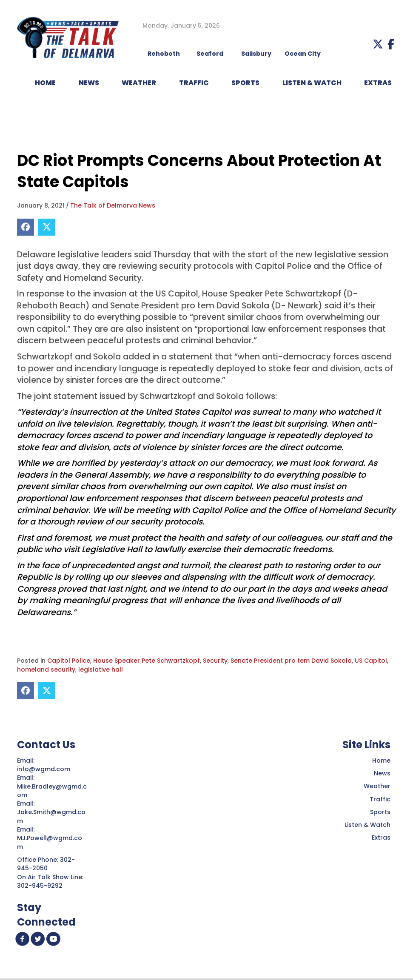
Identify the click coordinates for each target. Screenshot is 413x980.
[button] (378, 44)
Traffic (380, 799)
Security (215, 661)
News (382, 773)
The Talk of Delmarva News (113, 205)
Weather (377, 786)
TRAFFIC (194, 83)
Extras (381, 838)
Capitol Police (69, 661)
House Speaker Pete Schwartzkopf (147, 661)
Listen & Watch (367, 825)
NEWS (89, 83)
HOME (45, 83)
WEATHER (139, 83)
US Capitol (371, 661)
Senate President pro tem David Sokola (291, 661)
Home (381, 761)
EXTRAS (378, 83)
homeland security (46, 669)
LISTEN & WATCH (312, 83)
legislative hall (101, 669)
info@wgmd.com (44, 769)
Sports (245, 83)
